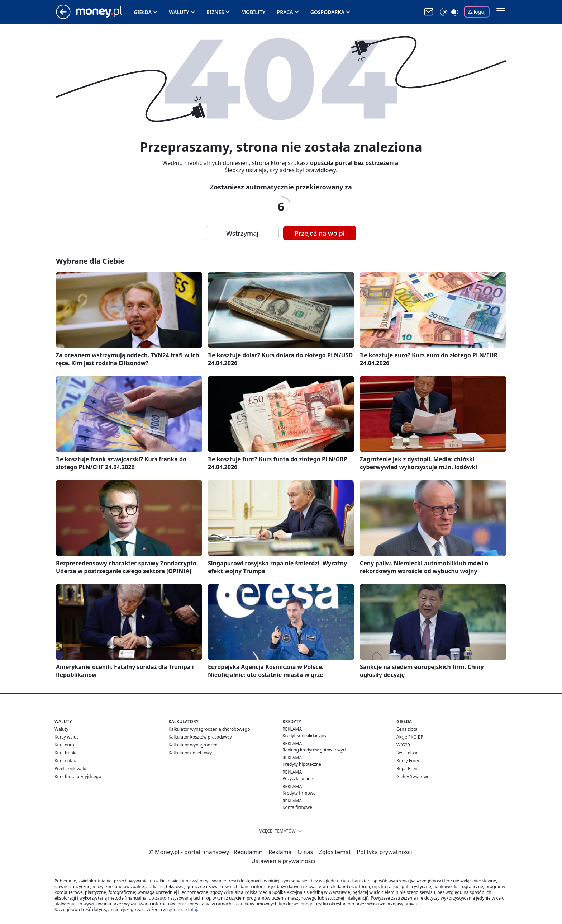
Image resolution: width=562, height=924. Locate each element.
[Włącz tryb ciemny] (449, 12)
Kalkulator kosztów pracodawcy (200, 737)
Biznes (215, 12)
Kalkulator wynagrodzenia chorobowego (209, 729)
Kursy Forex (408, 761)
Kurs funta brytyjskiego (78, 776)
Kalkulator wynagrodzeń (193, 745)
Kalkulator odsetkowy (190, 753)
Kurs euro (64, 745)
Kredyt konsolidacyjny (304, 736)
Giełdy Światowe (413, 776)
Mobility (253, 12)
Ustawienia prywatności (282, 861)
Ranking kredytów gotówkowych (315, 750)
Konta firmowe (297, 807)
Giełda (143, 12)
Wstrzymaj (242, 233)
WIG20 (403, 745)
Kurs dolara (66, 761)
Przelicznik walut (71, 769)
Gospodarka (327, 12)
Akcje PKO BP (410, 737)
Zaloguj (477, 12)
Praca (285, 12)
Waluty (179, 12)
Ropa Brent (408, 769)
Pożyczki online (298, 779)
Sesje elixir (407, 753)
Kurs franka (66, 753)
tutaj (192, 909)
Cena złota (407, 729)
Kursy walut (66, 737)
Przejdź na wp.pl (320, 233)
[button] (501, 12)
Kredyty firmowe (299, 793)
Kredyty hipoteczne (302, 764)
